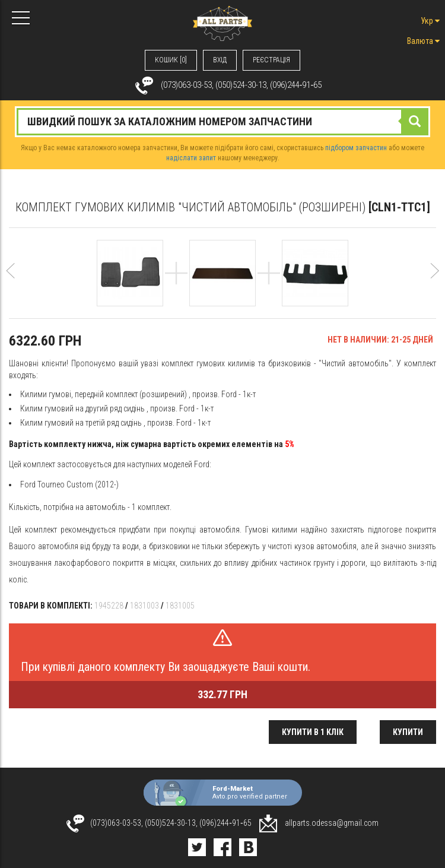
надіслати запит (191, 158)
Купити (408, 732)
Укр (430, 21)
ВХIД (220, 60)
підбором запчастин (356, 148)
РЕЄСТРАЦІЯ (271, 60)
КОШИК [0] (171, 60)
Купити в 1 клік (313, 732)
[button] (10, 284)
